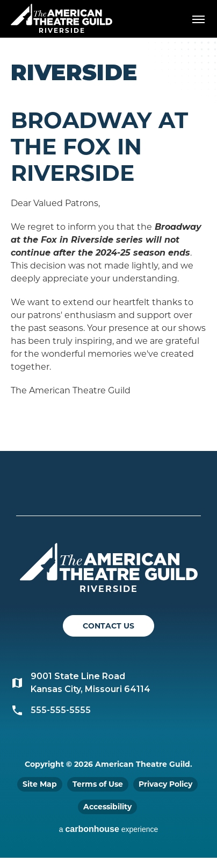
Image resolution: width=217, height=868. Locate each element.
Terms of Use (98, 784)
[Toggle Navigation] (198, 19)
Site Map (40, 784)
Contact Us (108, 626)
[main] (108, 244)
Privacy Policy (165, 784)
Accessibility (107, 807)
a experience (109, 829)
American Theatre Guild (62, 15)
